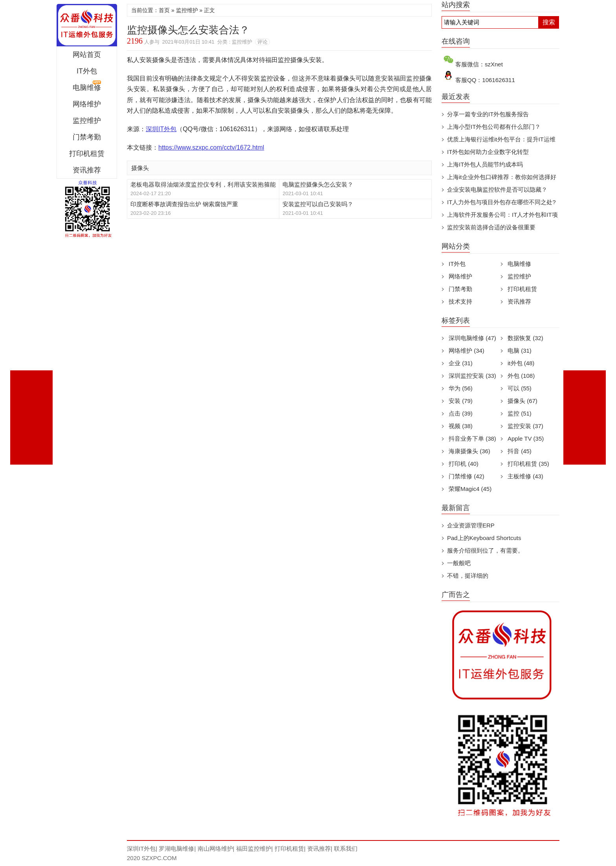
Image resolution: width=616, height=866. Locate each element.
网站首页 (87, 55)
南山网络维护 (215, 849)
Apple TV (526, 438)
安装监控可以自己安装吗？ (318, 204)
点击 (461, 413)
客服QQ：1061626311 (485, 80)
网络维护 (87, 104)
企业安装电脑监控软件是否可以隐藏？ (497, 189)
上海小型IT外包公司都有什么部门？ (494, 127)
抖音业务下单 (472, 438)
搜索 (549, 22)
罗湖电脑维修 (176, 849)
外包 (521, 376)
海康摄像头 (469, 451)
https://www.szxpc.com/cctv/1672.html (211, 147)
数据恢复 (525, 338)
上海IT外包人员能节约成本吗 (485, 164)
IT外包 (87, 71)
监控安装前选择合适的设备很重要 (491, 227)
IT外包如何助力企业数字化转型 (488, 152)
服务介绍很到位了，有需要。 (485, 550)
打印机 (464, 464)
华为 (461, 388)
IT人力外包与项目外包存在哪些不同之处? (501, 202)
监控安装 (525, 426)
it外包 (521, 363)
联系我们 (346, 849)
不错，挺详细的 (468, 576)
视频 (461, 426)
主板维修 (525, 476)
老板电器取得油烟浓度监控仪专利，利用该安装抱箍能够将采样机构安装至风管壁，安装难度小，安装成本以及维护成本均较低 (203, 185)
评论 (262, 42)
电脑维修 (519, 264)
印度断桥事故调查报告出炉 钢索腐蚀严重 (184, 204)
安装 (461, 401)
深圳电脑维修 (472, 338)
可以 (520, 388)
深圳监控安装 (472, 376)
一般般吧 (459, 563)
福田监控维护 (254, 849)
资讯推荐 (87, 170)
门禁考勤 (87, 137)
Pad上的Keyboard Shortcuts (484, 538)
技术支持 (460, 301)
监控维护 (87, 121)
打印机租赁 (87, 154)
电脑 (520, 351)
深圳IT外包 (87, 25)
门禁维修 (467, 476)
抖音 (520, 451)
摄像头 (140, 168)
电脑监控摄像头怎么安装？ (318, 184)
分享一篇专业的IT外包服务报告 (488, 114)
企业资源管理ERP (471, 525)
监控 (520, 413)
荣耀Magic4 (470, 489)
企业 (461, 363)
